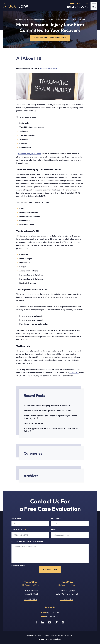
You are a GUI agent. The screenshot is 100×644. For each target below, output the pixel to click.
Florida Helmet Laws (33, 423)
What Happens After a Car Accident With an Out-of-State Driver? (51, 430)
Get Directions (31, 599)
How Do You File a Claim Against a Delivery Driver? (47, 411)
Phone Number (19, 530)
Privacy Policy (57, 636)
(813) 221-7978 (77, 7)
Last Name (57, 518)
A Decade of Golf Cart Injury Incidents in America (47, 406)
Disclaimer (70, 636)
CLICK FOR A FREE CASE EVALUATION (50, 38)
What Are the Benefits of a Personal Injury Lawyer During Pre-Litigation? (50, 417)
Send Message (50, 569)
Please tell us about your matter (28, 542)
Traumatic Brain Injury (48, 68)
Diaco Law (74, 373)
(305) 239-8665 (53, 616)
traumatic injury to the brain (30, 154)
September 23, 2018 (30, 68)
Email (54, 530)
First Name (17, 518)
